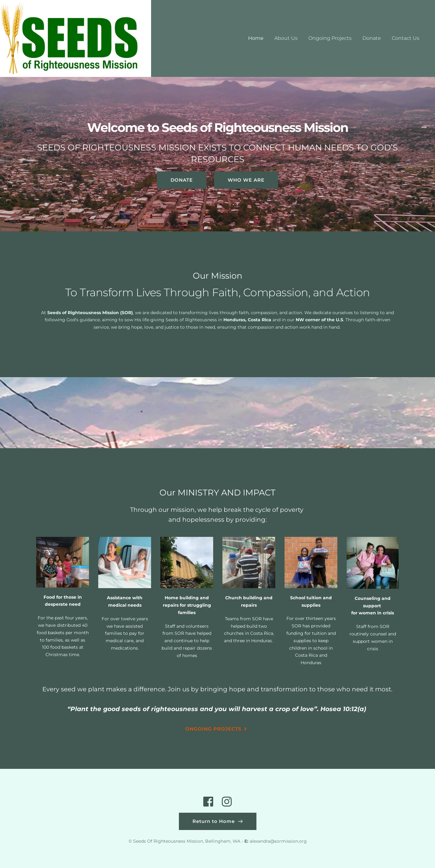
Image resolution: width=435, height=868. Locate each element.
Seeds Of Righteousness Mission (168, 841)
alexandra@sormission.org (278, 841)
